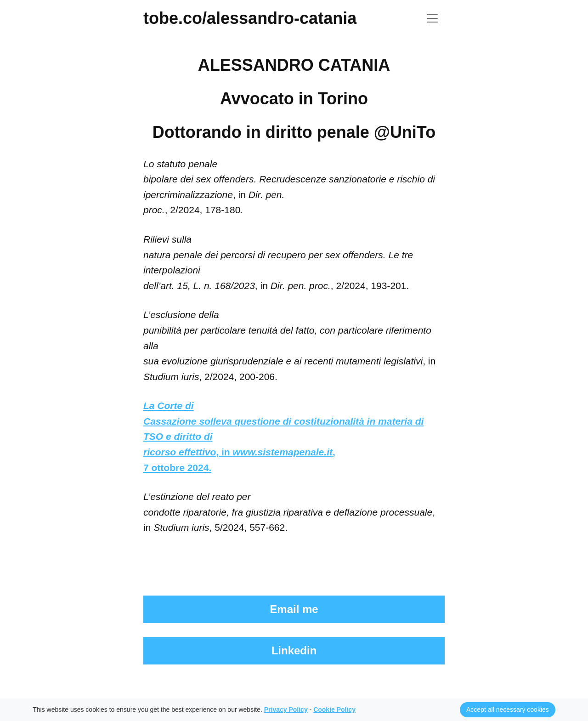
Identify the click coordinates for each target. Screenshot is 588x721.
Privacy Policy (286, 710)
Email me (294, 609)
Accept (508, 710)
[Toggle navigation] (432, 18)
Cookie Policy (334, 710)
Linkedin (294, 650)
